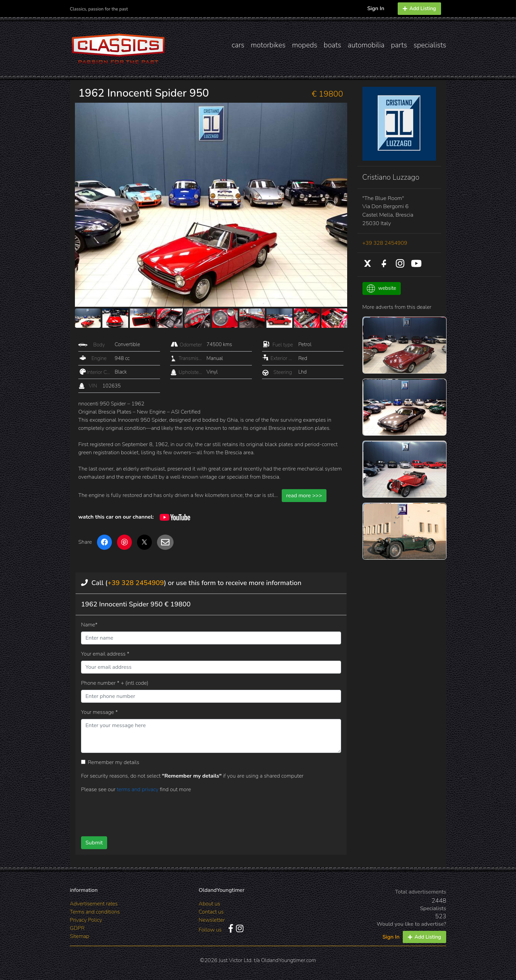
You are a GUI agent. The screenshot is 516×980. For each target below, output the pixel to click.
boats (333, 45)
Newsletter (212, 920)
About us (209, 904)
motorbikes (268, 45)
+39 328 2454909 (136, 583)
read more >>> (304, 496)
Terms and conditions (95, 912)
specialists (430, 45)
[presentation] (200, 812)
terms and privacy (138, 789)
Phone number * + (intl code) (115, 683)
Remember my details (114, 762)
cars (238, 45)
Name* (89, 625)
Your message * (99, 712)
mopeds (305, 45)
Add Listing (419, 8)
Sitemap (80, 936)
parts (399, 45)
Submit (94, 843)
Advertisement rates (94, 904)
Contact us (211, 912)
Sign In (376, 8)
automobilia (366, 45)
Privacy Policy (86, 920)
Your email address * (105, 654)
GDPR (77, 928)
